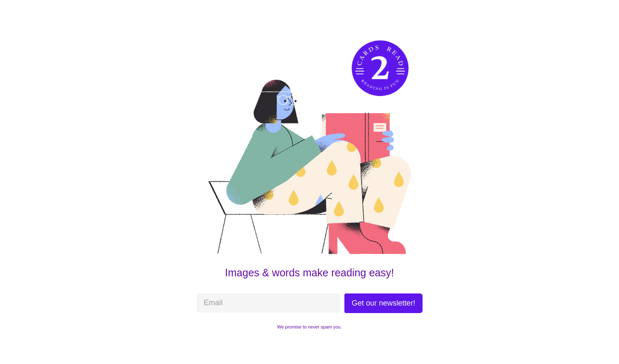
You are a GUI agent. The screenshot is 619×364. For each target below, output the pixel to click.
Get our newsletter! (383, 303)
